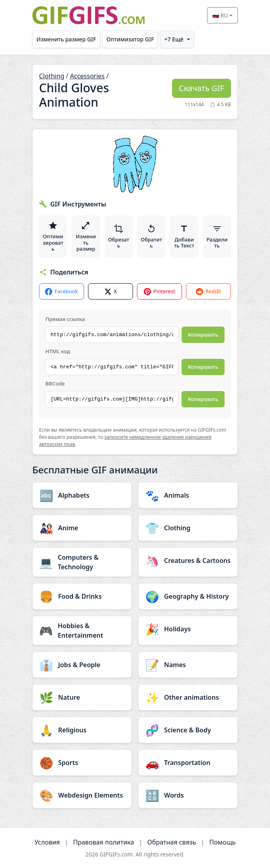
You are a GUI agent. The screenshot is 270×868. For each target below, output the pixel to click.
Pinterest (159, 291)
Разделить (217, 237)
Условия (47, 842)
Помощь (222, 842)
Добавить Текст (184, 237)
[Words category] (188, 795)
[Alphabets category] (82, 495)
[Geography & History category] (188, 596)
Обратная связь (172, 842)
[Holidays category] (188, 629)
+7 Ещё (174, 39)
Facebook (61, 291)
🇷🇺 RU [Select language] (220, 15)
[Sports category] (82, 763)
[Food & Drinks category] (82, 596)
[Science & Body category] (188, 730)
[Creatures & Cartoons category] (188, 561)
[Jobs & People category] (82, 665)
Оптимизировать (53, 236)
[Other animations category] (188, 697)
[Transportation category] (188, 763)
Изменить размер (86, 236)
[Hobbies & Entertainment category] (82, 631)
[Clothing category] (188, 528)
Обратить (151, 237)
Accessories (87, 76)
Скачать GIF (202, 88)
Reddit (208, 291)
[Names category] (188, 665)
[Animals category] (188, 495)
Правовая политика (104, 842)
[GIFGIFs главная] (88, 15)
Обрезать (118, 237)
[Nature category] (82, 697)
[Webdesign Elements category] (82, 795)
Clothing (52, 76)
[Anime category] (82, 528)
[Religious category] (82, 730)
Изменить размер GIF (67, 39)
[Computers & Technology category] (82, 562)
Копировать (203, 335)
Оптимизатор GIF (130, 39)
